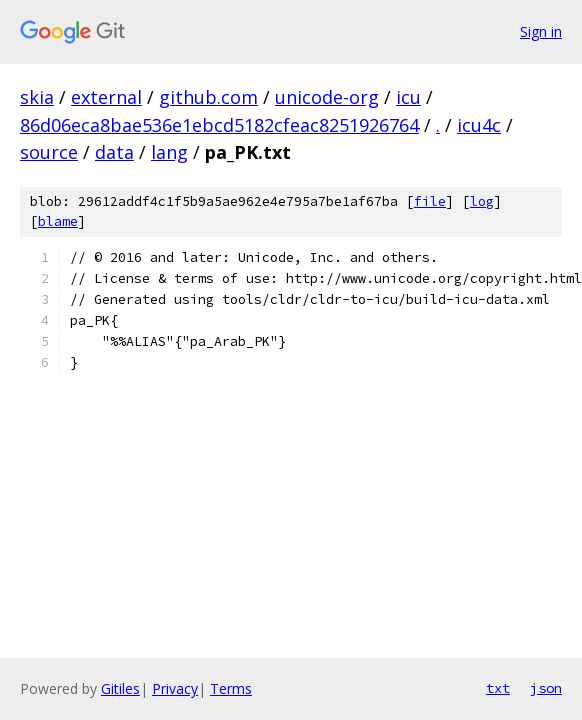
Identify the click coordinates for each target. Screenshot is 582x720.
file (430, 201)
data (114, 152)
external (106, 97)
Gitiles (120, 688)
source (49, 152)
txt (498, 688)
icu (408, 97)
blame (58, 221)
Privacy (175, 688)
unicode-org (327, 97)
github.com (208, 97)
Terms (231, 688)
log (482, 201)
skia (37, 97)
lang (169, 152)
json (546, 688)
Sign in (541, 31)
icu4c (479, 125)
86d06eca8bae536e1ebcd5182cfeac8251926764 (219, 125)
